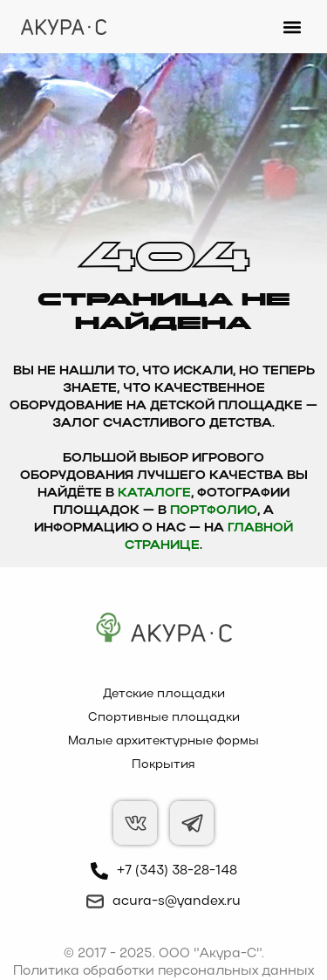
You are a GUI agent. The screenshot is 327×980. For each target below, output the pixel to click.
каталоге (154, 493)
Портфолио (214, 511)
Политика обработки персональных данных (163, 971)
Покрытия (163, 765)
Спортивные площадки (164, 718)
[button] (292, 27)
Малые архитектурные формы (163, 741)
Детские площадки (164, 694)
